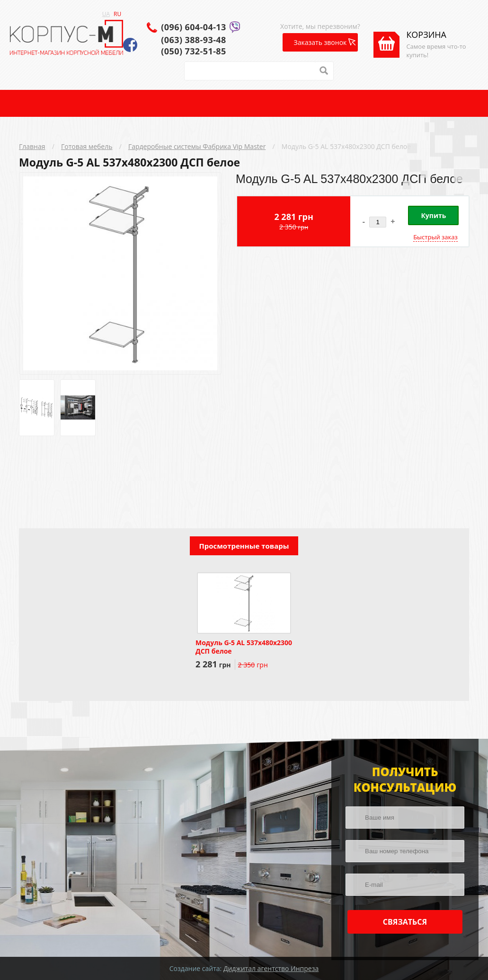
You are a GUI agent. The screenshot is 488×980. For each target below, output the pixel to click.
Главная (32, 146)
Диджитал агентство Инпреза (271, 968)
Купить (433, 215)
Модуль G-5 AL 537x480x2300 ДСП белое (346, 146)
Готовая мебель (87, 146)
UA (106, 14)
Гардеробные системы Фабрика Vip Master (197, 146)
